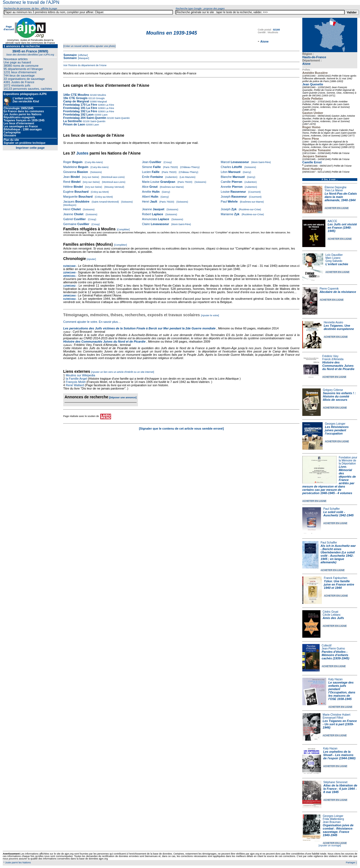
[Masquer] (83, 58)
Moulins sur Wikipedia (81, 375)
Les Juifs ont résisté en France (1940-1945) (342, 228)
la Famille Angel (76, 379)
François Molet (76, 382)
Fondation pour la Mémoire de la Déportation (348, 460)
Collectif (327, 646)
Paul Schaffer (331, 509)
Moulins (101, 95)
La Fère (110, 105)
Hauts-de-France (314, 57)
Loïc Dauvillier (334, 255)
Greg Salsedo (334, 261)
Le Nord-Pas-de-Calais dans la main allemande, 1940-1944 (341, 197)
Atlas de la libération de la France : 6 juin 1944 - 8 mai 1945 (340, 789)
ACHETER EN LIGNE (337, 208)
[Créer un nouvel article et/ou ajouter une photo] (89, 46)
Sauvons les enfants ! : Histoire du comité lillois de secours (339, 396)
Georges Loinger (335, 424)
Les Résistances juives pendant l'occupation (337, 430)
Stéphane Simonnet (336, 782)
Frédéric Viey (330, 356)
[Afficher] (82, 55)
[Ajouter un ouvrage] (330, 845)
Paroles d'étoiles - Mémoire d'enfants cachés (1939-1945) (336, 655)
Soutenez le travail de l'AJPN (31, 2)
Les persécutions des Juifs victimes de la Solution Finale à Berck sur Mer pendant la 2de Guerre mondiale (140, 328)
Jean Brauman (332, 822)
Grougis (100, 98)
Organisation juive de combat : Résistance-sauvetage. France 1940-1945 (338, 830)
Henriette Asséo (333, 322)
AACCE (332, 221)
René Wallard (75, 385)
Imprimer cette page (30, 148)
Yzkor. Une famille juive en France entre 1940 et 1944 (339, 584)
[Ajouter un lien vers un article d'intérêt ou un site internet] (122, 372)
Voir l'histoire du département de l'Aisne (85, 65)
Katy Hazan (336, 679)
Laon (105, 115)
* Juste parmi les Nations (17, 863)
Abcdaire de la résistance (338, 292)
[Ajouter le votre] (210, 315)
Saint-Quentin (122, 118)
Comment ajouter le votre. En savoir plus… (92, 322)
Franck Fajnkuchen (336, 578)
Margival (102, 102)
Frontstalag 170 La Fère (80, 105)
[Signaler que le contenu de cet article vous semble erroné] (182, 429)
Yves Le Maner (334, 190)
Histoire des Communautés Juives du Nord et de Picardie (338, 366)
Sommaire (70, 55)
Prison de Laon (74, 124)
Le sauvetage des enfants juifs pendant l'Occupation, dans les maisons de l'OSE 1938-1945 (342, 691)
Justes (82, 153)
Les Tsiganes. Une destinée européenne (339, 327)
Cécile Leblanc (332, 615)
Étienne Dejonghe (336, 187)
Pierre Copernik (329, 289)
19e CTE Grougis (75, 98)
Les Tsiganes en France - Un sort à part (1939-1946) (340, 724)
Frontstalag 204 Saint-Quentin (85, 118)
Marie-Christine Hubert (337, 715)
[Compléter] (123, 229)
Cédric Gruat (330, 612)
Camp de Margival (76, 101)
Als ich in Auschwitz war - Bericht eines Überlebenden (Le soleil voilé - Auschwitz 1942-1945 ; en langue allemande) (338, 554)
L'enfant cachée (337, 264)
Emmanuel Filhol (333, 718)
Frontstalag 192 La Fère (80, 111)
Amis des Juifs (333, 618)
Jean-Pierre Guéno (333, 649)
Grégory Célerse (333, 390)
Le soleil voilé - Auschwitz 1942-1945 (338, 514)
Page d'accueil (9, 28)
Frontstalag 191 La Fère (80, 108)
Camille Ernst (312, 162)
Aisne (306, 64)
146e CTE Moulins (76, 95)
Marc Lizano (333, 258)
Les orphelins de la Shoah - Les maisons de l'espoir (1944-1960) (339, 755)
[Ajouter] (92, 259)
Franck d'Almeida (333, 359)
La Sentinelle (73, 121)
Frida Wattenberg (333, 819)
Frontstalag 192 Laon (78, 114)
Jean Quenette (313, 84)
